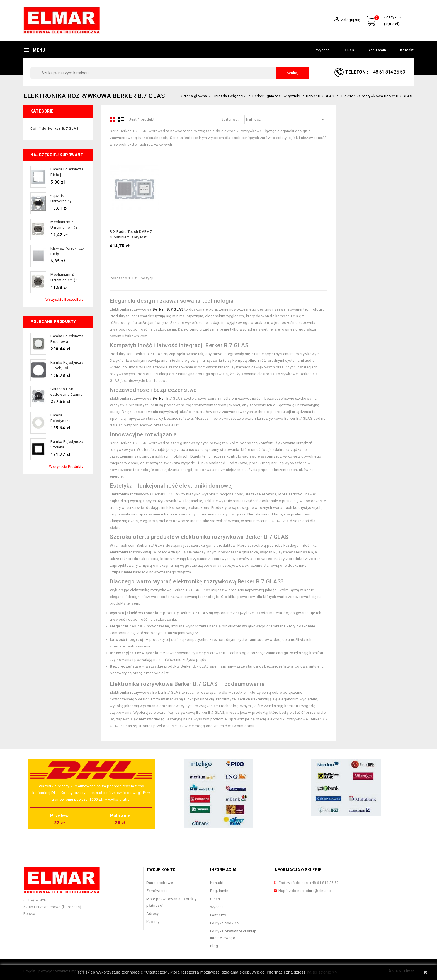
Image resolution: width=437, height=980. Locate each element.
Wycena (323, 50)
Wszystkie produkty (66, 467)
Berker (159, 398)
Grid (113, 119)
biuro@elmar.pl (319, 891)
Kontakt (407, 50)
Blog (214, 946)
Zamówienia (157, 891)
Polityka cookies (224, 923)
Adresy (152, 914)
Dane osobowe (160, 883)
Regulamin (377, 50)
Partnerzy (218, 915)
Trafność (286, 119)
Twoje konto (161, 870)
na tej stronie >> (322, 972)
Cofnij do (54, 129)
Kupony (153, 922)
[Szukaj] (170, 73)
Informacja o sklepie (297, 870)
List (121, 119)
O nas (349, 50)
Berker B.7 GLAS (168, 309)
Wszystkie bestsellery (65, 300)
